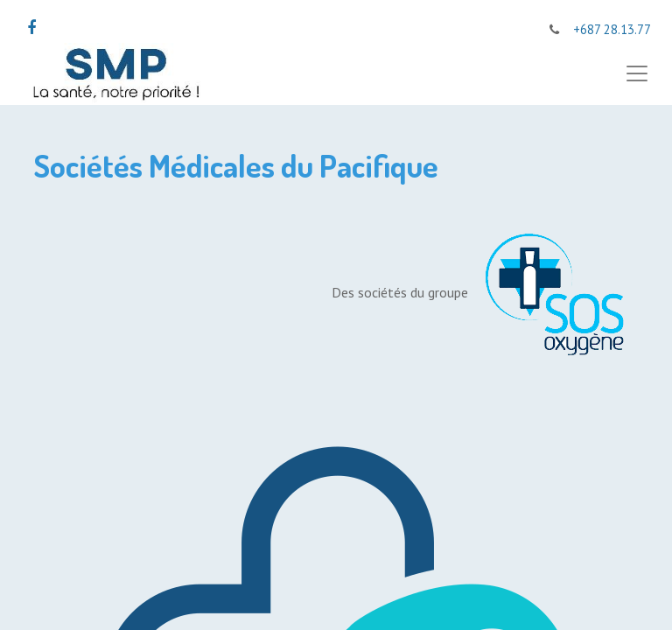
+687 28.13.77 (612, 29)
